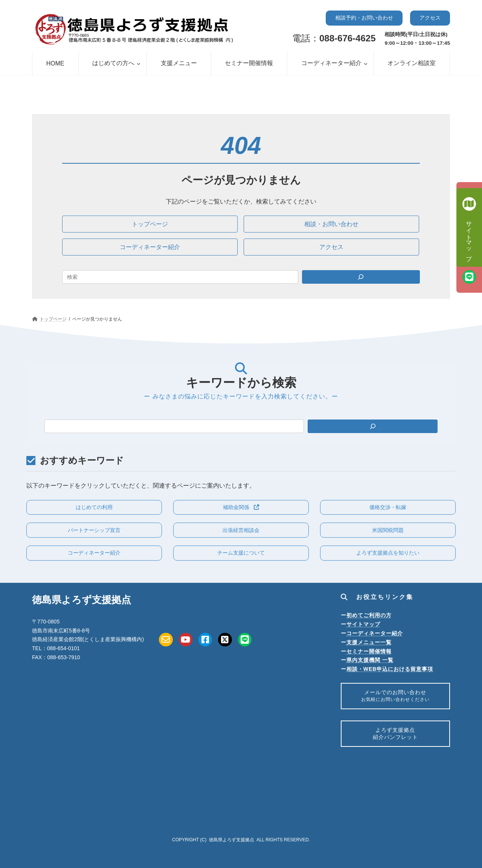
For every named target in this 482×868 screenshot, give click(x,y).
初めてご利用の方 (369, 615)
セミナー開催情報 (369, 651)
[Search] (361, 277)
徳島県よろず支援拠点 (232, 840)
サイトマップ (363, 624)
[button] (364, 18)
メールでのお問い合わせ (395, 697)
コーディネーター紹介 (375, 633)
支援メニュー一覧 (369, 642)
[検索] (373, 426)
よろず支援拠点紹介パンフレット (395, 737)
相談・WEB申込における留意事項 (390, 669)
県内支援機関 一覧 (370, 660)
